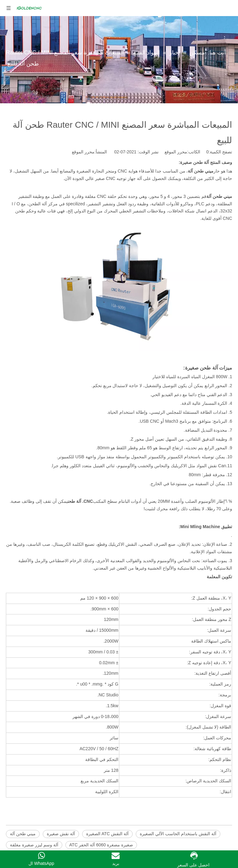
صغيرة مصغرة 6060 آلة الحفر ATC (101, 845)
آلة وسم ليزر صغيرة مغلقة (34, 845)
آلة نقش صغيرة (61, 834)
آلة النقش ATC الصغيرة (108, 834)
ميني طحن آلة (23, 834)
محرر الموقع (83, 152)
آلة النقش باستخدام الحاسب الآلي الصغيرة (178, 834)
